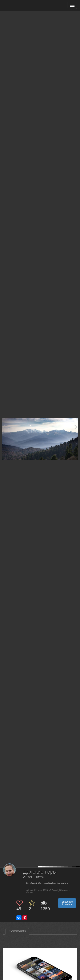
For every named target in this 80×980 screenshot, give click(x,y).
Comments (17, 931)
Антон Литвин (35, 877)
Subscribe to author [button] (67, 903)
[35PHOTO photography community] (20, 5)
